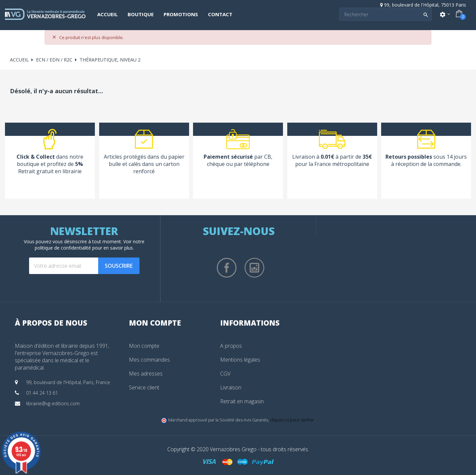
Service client (144, 387)
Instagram (255, 268)
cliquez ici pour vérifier (292, 420)
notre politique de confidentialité (90, 245)
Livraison (231, 387)
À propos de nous (51, 323)
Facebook (227, 268)
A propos (231, 346)
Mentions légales (240, 360)
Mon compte (144, 346)
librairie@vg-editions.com (53, 403)
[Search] (385, 14)
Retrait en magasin (242, 401)
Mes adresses (146, 374)
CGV (225, 374)
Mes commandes (149, 360)
